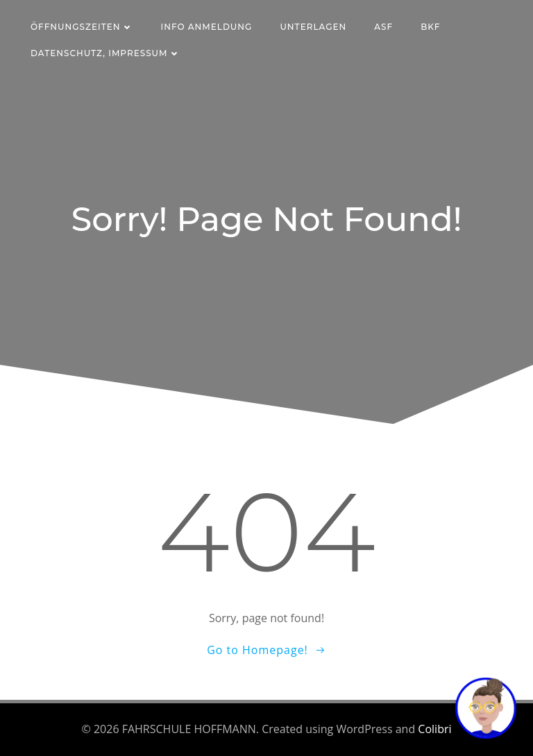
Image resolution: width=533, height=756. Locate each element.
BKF (430, 27)
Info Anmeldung (207, 27)
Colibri (434, 729)
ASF (383, 27)
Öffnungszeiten (82, 27)
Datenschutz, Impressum (105, 53)
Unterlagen (313, 27)
